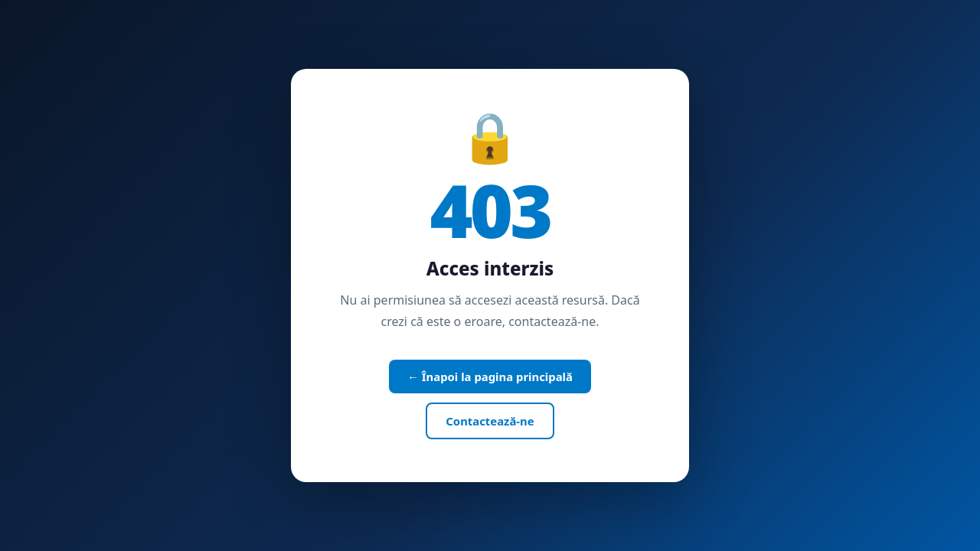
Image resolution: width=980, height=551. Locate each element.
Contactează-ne (490, 421)
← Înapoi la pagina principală (490, 377)
